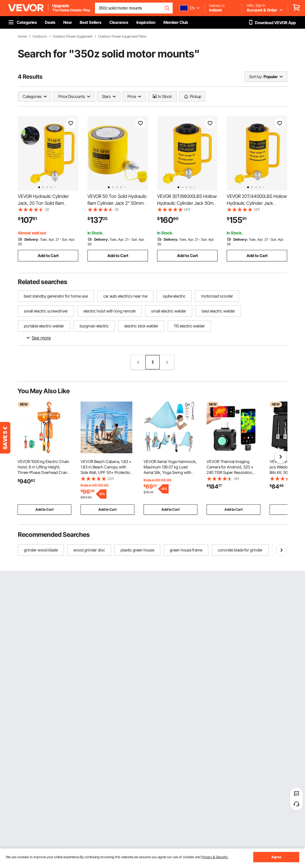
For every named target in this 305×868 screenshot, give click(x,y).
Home (22, 36)
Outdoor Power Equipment (73, 36)
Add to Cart (48, 255)
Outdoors (40, 36)
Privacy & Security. (215, 857)
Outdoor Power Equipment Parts (122, 36)
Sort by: (256, 77)
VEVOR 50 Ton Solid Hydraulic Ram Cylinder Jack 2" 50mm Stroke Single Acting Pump (117, 203)
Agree (276, 857)
